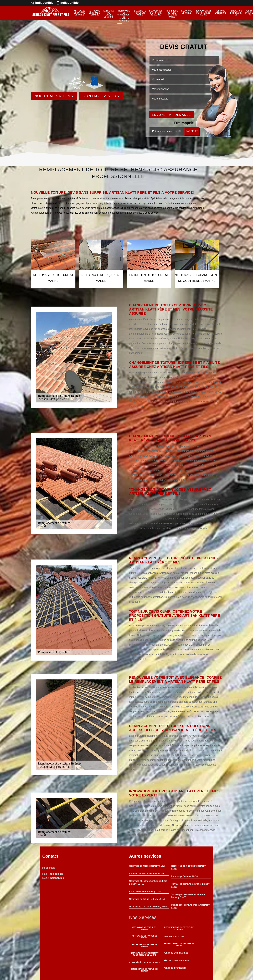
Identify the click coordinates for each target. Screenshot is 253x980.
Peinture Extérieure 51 (221, 13)
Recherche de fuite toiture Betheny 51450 (188, 867)
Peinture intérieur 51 (175, 968)
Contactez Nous (101, 96)
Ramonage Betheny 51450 (185, 876)
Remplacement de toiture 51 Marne (203, 13)
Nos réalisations (54, 96)
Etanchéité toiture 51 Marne (140, 13)
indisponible (42, 3)
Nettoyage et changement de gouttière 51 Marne (124, 16)
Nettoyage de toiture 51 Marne (80, 13)
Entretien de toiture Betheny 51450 (146, 873)
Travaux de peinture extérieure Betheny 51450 (191, 885)
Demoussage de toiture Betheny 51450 (149, 907)
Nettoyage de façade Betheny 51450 (147, 866)
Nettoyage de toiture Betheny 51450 (147, 899)
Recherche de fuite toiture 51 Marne (172, 14)
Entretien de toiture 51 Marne (109, 14)
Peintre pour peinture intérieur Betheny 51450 (190, 906)
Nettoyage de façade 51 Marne (94, 13)
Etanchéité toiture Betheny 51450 (146, 891)
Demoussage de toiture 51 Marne (156, 13)
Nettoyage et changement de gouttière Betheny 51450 (148, 882)
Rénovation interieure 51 (236, 13)
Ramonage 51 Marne (187, 12)
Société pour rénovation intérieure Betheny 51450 (188, 896)
